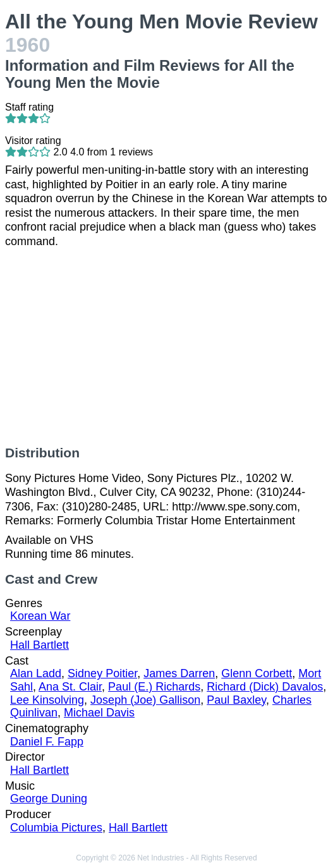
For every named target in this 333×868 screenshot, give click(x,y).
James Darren (179, 673)
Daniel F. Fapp (47, 742)
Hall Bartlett (39, 645)
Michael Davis (99, 713)
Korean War (40, 616)
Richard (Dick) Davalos (265, 687)
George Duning (49, 799)
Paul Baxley (236, 700)
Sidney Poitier (102, 673)
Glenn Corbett (257, 673)
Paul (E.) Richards (154, 687)
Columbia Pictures (56, 828)
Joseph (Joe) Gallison (145, 700)
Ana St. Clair (70, 687)
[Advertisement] (166, 347)
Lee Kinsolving (47, 700)
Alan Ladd (36, 673)
